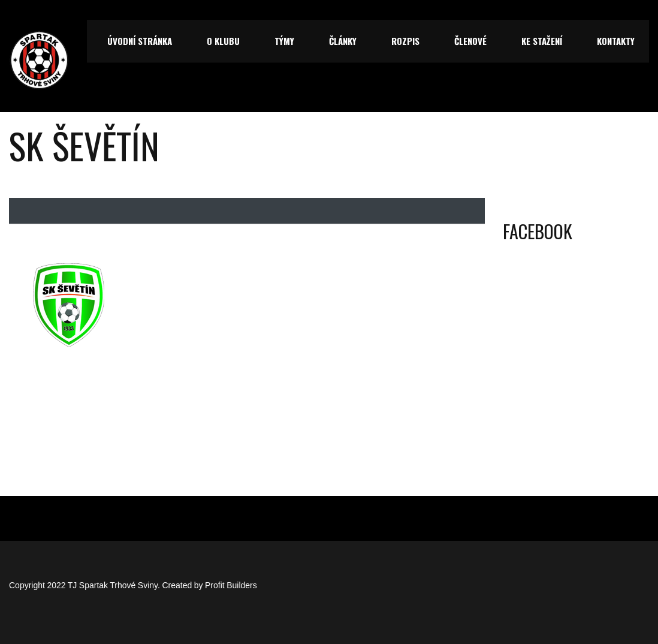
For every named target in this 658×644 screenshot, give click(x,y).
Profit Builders (231, 585)
